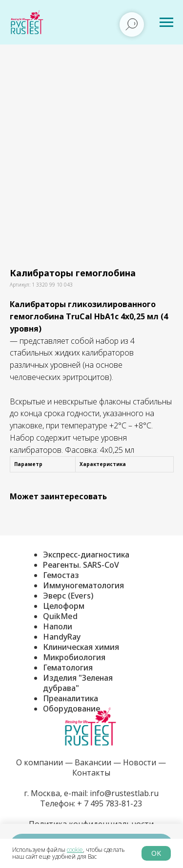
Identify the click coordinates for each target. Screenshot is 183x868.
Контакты (91, 773)
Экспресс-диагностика (86, 555)
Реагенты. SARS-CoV (81, 565)
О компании (40, 762)
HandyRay (62, 637)
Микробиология (74, 657)
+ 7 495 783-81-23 (109, 803)
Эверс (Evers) (68, 596)
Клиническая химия (81, 647)
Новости (140, 762)
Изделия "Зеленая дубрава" (78, 683)
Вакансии (93, 762)
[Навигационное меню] (166, 22)
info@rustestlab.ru (124, 793)
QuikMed (60, 616)
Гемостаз (61, 575)
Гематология (68, 668)
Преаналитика (71, 698)
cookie (75, 850)
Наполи (58, 626)
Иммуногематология (83, 585)
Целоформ (64, 606)
